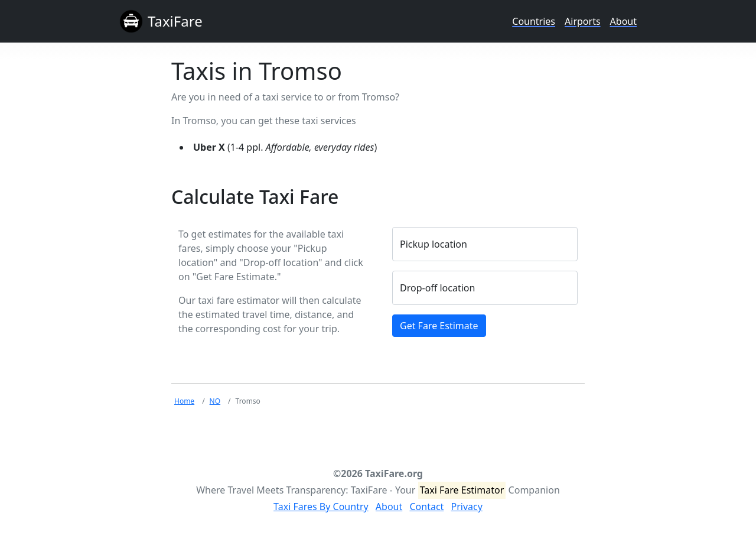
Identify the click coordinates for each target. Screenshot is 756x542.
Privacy (467, 507)
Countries (534, 21)
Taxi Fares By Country (321, 507)
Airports (583, 21)
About (623, 21)
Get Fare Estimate (439, 326)
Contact (426, 507)
